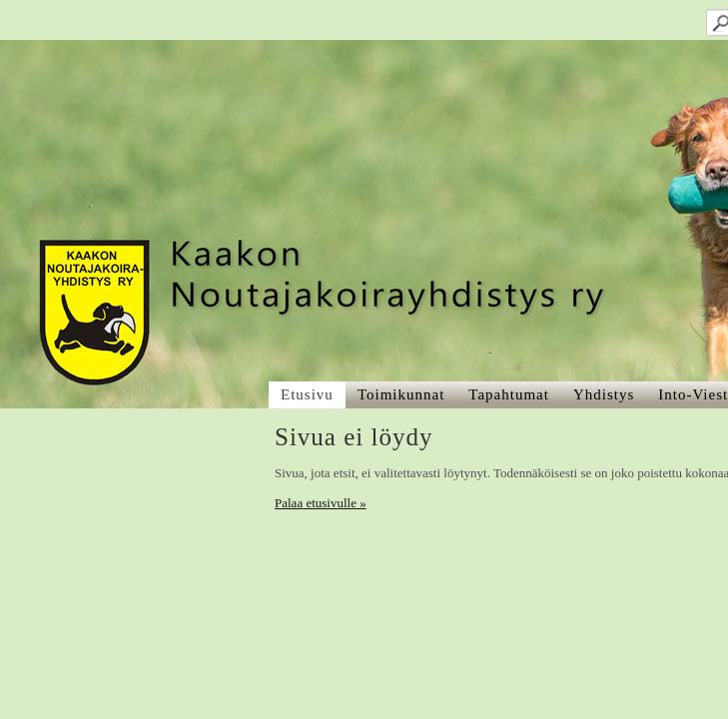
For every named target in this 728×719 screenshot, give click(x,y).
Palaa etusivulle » (72, 297)
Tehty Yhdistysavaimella (79, 668)
